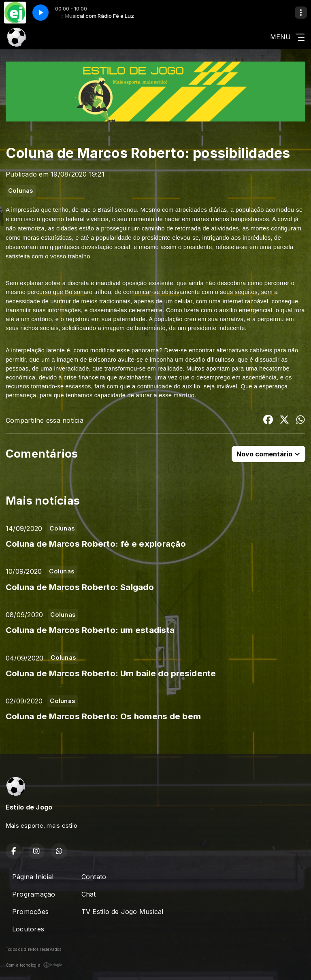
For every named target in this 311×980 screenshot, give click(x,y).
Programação (34, 894)
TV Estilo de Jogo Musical (122, 912)
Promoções (30, 912)
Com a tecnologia (34, 965)
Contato (94, 877)
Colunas (21, 191)
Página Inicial (33, 877)
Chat (89, 894)
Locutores (28, 929)
